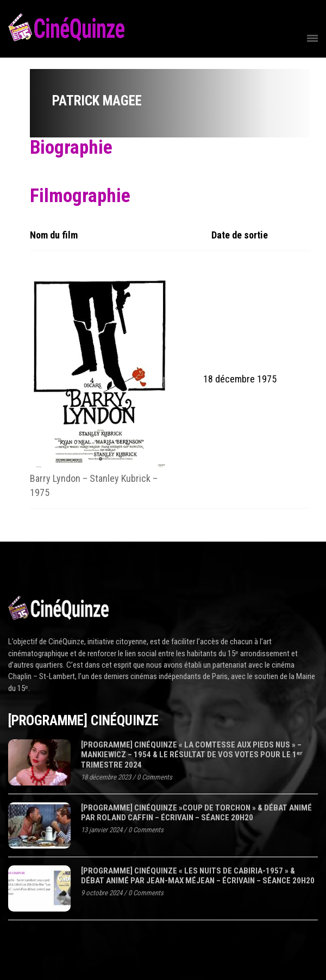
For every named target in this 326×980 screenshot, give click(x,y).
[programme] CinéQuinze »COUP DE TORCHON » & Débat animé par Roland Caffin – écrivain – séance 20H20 (196, 813)
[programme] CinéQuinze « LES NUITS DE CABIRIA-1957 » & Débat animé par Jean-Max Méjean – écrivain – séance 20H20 (198, 876)
